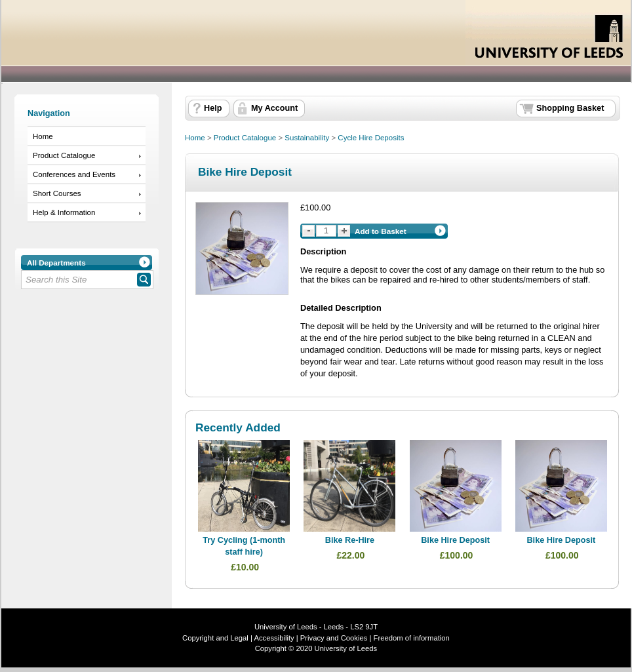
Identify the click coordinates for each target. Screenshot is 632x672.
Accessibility (274, 638)
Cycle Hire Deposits (371, 138)
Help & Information (64, 212)
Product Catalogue (64, 155)
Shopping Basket (570, 108)
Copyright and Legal (215, 638)
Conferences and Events (74, 174)
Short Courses (57, 193)
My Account (274, 108)
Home (43, 136)
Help (213, 108)
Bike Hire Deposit (455, 540)
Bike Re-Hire (350, 540)
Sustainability (307, 138)
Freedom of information (412, 638)
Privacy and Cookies (333, 638)
